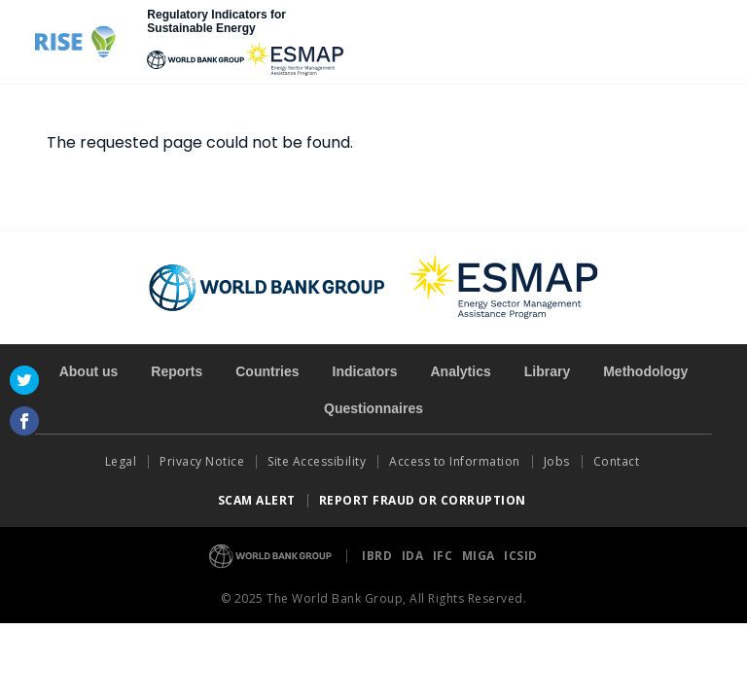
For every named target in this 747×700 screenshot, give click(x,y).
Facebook (24, 421)
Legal (121, 461)
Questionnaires (373, 408)
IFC (445, 556)
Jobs (557, 461)
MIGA (480, 556)
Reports (177, 371)
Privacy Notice (202, 461)
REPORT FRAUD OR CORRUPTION (425, 500)
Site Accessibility (317, 461)
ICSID (521, 556)
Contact (618, 461)
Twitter (24, 380)
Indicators (365, 371)
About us (89, 371)
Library (547, 371)
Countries (267, 371)
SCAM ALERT (257, 500)
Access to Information (455, 461)
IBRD (379, 556)
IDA (414, 556)
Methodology (645, 371)
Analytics (460, 371)
